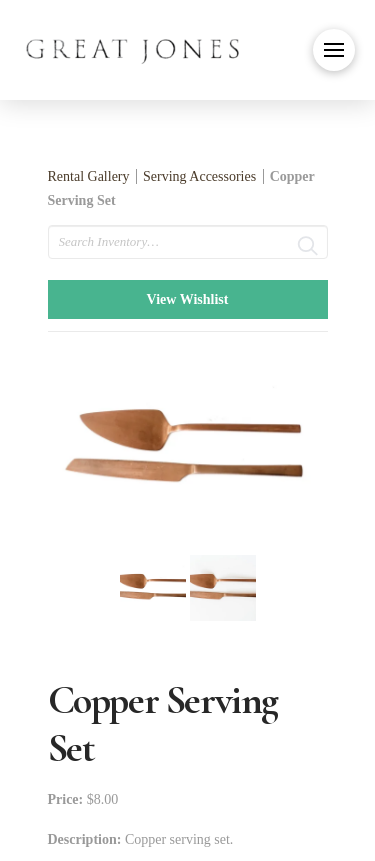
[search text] (188, 242)
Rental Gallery (89, 176)
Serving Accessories (199, 176)
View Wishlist (188, 299)
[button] (334, 50)
